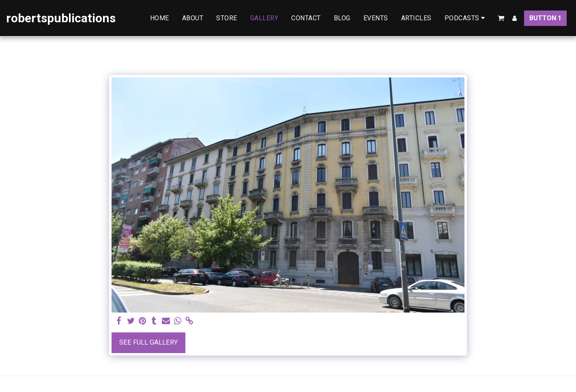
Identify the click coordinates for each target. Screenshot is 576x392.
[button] (466, 18)
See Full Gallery (148, 342)
